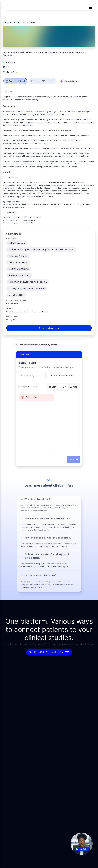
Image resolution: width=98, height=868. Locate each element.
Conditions (11, 239)
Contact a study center (49, 328)
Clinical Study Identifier (16, 300)
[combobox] (32, 376)
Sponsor (10, 308)
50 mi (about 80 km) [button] (62, 375)
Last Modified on (13, 316)
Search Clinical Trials (11, 22)
